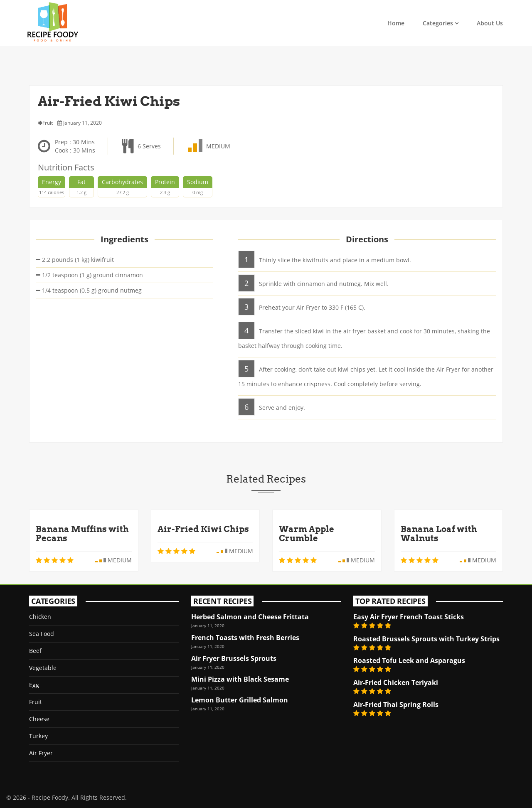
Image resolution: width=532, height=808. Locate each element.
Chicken (40, 617)
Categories (438, 23)
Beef (35, 651)
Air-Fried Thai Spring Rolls (396, 705)
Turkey (38, 736)
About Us (490, 23)
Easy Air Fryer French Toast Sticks (409, 617)
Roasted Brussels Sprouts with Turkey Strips (426, 639)
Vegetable (43, 668)
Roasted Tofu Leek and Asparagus (409, 660)
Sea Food (42, 634)
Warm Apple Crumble (307, 534)
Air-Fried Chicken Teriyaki (396, 682)
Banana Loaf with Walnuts (439, 534)
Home (396, 23)
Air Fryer (41, 753)
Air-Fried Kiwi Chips (203, 529)
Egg (34, 685)
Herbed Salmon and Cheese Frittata (250, 617)
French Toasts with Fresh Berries (245, 638)
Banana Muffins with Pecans (82, 534)
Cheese (39, 719)
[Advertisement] (266, 64)
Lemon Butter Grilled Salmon (240, 700)
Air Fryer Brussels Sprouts (234, 658)
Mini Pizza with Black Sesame (240, 679)
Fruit (36, 702)
